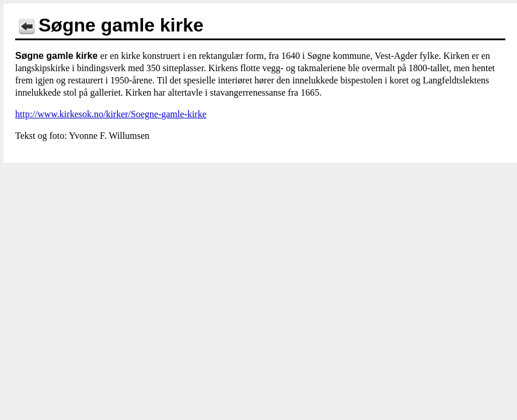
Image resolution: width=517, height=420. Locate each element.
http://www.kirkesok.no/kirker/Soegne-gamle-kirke (111, 114)
